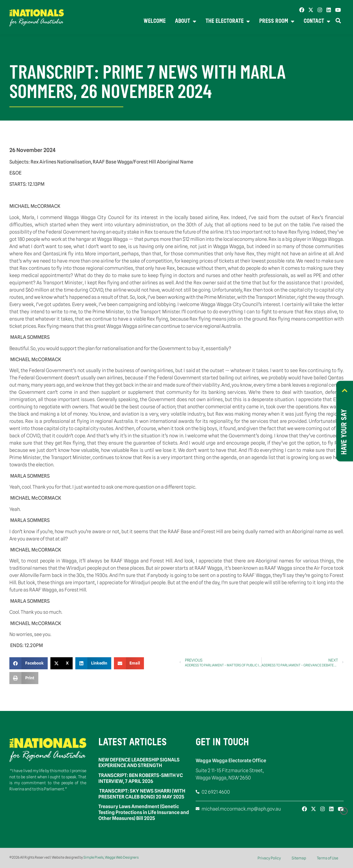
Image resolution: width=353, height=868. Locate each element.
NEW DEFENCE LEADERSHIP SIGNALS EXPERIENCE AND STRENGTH (139, 763)
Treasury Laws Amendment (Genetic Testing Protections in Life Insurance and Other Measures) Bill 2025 (144, 812)
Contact (317, 22)
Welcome (155, 21)
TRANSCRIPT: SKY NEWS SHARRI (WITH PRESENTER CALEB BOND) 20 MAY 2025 (142, 794)
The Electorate (228, 22)
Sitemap (299, 858)
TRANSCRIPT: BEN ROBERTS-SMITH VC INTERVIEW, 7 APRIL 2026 (141, 778)
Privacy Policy (269, 858)
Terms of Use (328, 858)
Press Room (277, 22)
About (186, 22)
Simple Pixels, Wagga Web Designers (111, 857)
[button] (29, 663)
